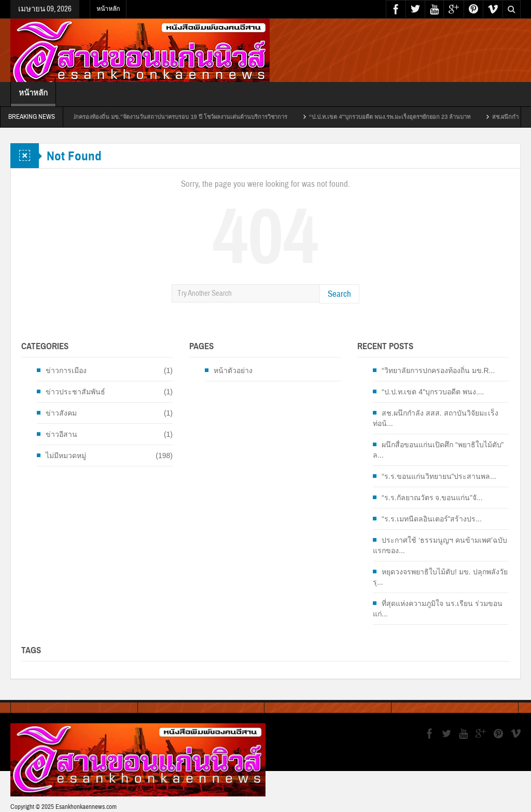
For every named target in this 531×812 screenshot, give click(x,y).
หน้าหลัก (108, 9)
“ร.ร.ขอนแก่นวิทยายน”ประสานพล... (439, 476)
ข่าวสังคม (61, 413)
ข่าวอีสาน (61, 434)
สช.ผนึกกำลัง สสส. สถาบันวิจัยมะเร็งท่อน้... (436, 418)
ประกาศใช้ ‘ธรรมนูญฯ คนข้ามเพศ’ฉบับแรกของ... (440, 545)
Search (339, 294)
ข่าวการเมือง (66, 370)
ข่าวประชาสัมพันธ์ (75, 392)
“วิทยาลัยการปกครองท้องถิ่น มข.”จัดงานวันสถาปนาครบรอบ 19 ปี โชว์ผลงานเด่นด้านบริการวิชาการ (174, 117)
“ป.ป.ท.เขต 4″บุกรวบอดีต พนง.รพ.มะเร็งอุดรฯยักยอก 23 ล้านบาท (401, 117)
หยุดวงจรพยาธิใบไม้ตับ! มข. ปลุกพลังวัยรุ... (440, 577)
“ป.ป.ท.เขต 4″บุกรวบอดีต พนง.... (433, 392)
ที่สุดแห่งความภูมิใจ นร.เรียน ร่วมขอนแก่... (438, 609)
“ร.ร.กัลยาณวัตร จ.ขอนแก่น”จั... (432, 498)
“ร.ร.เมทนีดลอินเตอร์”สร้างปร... (432, 519)
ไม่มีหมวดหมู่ (66, 456)
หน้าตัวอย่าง (233, 370)
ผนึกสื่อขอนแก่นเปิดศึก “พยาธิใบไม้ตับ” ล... (438, 450)
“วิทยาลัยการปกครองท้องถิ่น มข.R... (438, 370)
